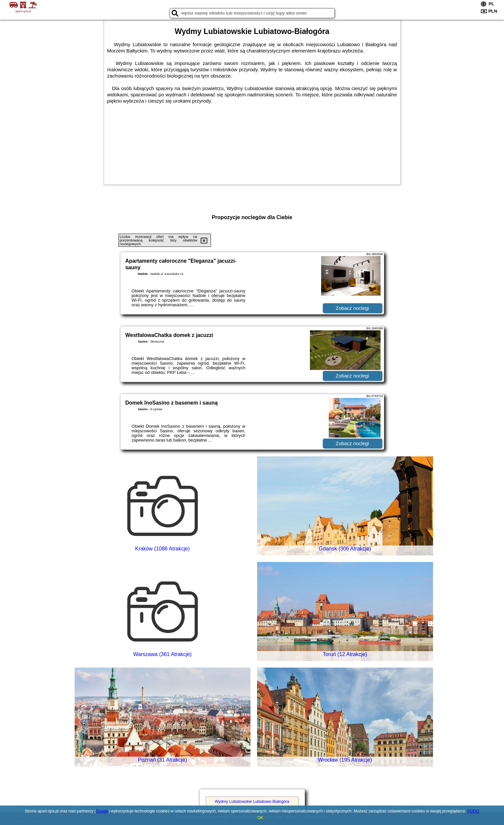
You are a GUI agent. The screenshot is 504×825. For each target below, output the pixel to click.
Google (102, 811)
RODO (473, 811)
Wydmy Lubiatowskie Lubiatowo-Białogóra (252, 802)
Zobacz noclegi (352, 308)
